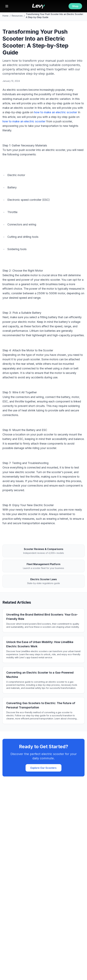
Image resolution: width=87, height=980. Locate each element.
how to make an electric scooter (56, 112)
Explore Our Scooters (43, 768)
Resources (17, 16)
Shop (75, 6)
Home (5, 16)
